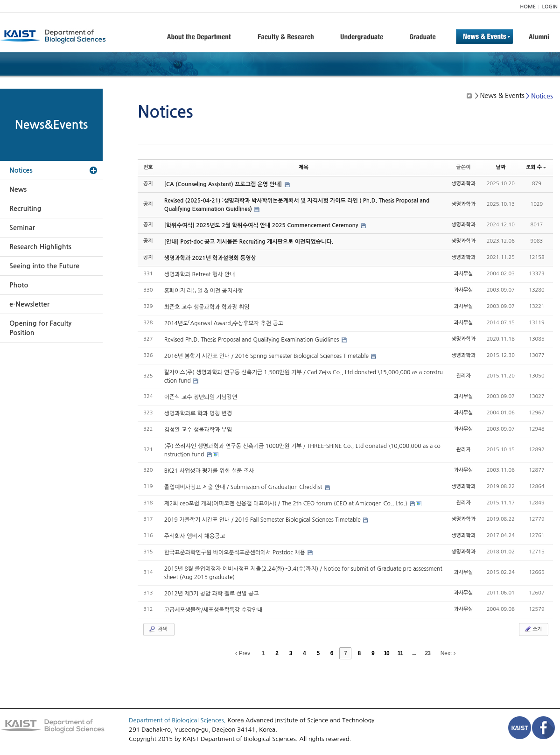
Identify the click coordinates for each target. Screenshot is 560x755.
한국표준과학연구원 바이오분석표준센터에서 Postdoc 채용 (236, 552)
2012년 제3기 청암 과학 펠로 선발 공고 (212, 594)
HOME (528, 7)
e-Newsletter (29, 304)
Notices (21, 170)
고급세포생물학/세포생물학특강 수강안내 (213, 610)
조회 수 (536, 167)
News (18, 189)
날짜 (501, 167)
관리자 (464, 376)
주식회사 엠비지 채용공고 (195, 536)
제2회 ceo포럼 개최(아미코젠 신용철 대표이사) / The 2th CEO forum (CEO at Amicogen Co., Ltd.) (287, 503)
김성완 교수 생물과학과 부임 (198, 430)
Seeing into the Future (44, 266)
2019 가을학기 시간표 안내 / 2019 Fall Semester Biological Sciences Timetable (263, 520)
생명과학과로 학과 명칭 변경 (198, 413)
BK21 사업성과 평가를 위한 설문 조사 (209, 471)
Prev (243, 653)
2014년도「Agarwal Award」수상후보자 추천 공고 (224, 323)
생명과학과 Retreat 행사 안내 (200, 274)
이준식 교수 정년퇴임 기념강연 (201, 397)
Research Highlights (40, 247)
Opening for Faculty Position (40, 328)
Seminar (22, 228)
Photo (19, 285)
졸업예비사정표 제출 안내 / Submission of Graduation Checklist (244, 487)
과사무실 (463, 274)
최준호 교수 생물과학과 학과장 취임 (207, 307)
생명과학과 (463, 184)
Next (448, 653)
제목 (304, 167)
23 (428, 653)
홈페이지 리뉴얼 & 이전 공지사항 (204, 291)
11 (400, 653)
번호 (148, 167)
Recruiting (25, 209)
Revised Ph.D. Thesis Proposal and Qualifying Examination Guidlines (252, 340)
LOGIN (550, 7)
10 (386, 653)
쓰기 (533, 629)
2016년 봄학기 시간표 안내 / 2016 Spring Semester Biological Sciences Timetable (267, 356)
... (414, 653)
